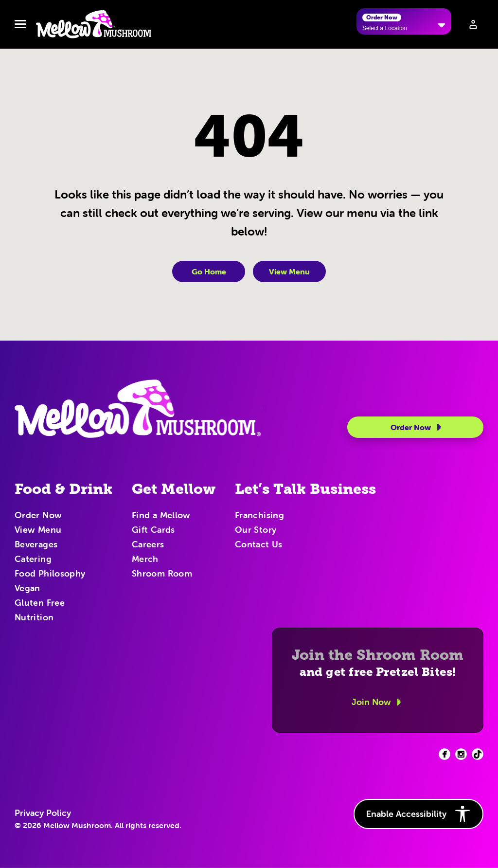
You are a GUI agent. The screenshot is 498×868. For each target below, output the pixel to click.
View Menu (289, 271)
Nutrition (34, 618)
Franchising (259, 516)
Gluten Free (40, 603)
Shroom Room (162, 574)
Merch (145, 560)
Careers (148, 545)
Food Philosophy (50, 574)
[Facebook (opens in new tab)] (445, 754)
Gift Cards (153, 530)
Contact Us (259, 545)
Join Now (378, 702)
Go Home (209, 271)
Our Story (256, 530)
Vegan (27, 589)
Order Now (418, 427)
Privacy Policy (43, 813)
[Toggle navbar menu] (20, 24)
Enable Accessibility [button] (418, 814)
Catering (33, 560)
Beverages (36, 545)
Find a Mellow (161, 516)
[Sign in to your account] (473, 24)
